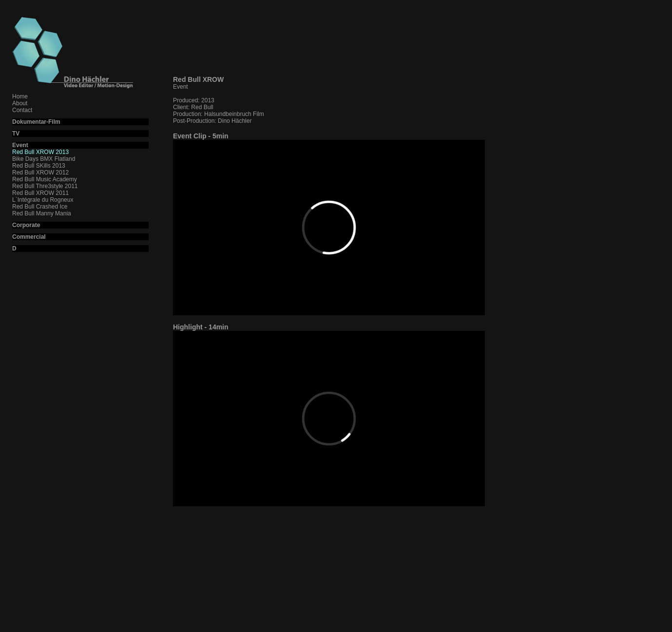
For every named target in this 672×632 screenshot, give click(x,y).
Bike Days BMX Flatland (44, 159)
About (20, 103)
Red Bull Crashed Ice (40, 207)
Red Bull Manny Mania (42, 213)
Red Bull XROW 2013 (40, 152)
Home (20, 96)
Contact (22, 110)
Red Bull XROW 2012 (40, 172)
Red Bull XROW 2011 (40, 193)
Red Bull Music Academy (45, 179)
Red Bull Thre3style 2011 (45, 186)
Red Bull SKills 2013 (39, 166)
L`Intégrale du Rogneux (43, 200)
